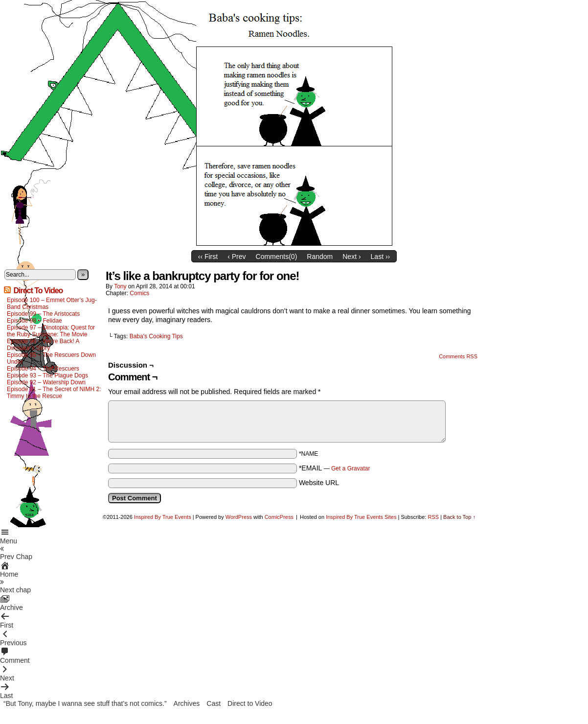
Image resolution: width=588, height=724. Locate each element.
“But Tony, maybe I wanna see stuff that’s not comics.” (85, 703)
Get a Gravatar (351, 468)
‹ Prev (237, 257)
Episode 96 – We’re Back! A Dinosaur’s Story (43, 345)
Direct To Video (38, 291)
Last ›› (381, 257)
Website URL (319, 483)
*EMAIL (335, 468)
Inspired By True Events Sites (361, 517)
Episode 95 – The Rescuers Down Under (51, 358)
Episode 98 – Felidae (34, 321)
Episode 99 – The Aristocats (43, 314)
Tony (120, 286)
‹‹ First (208, 257)
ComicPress (279, 517)
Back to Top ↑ (459, 517)
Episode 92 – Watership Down (46, 382)
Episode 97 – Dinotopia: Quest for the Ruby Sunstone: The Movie (51, 331)
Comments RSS (458, 356)
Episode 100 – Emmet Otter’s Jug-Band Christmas (52, 304)
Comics (139, 293)
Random (320, 257)
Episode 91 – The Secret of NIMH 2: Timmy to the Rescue (54, 393)
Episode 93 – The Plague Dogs (47, 375)
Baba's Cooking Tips (156, 336)
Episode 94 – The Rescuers (43, 369)
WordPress (239, 517)
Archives (187, 703)
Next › (351, 257)
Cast (214, 703)
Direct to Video (250, 703)
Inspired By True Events (163, 517)
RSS (433, 517)
